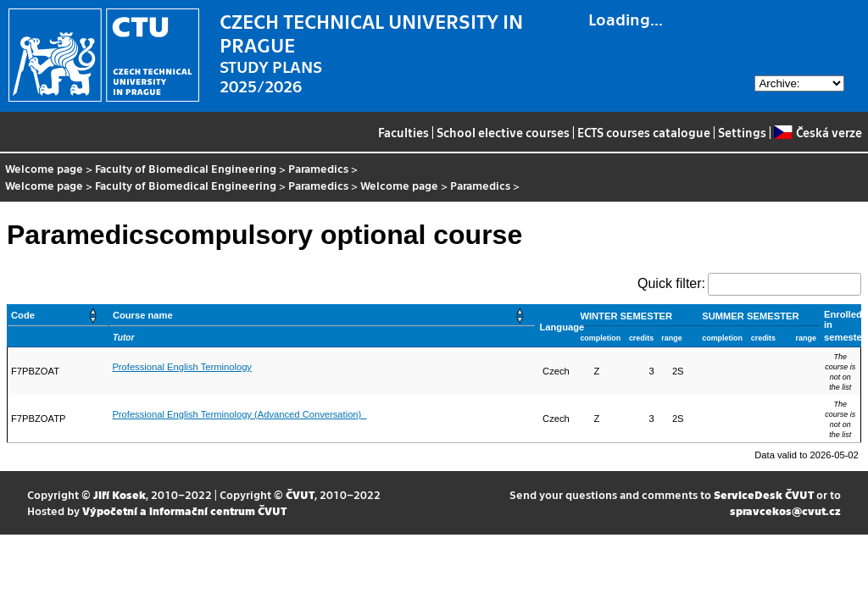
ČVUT (300, 494)
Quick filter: (671, 283)
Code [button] (23, 315)
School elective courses (503, 132)
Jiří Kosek (120, 494)
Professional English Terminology (182, 367)
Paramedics (318, 168)
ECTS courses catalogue (644, 132)
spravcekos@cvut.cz (785, 510)
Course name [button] (143, 315)
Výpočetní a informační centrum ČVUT (184, 510)
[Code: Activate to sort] (58, 316)
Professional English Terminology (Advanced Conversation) (239, 414)
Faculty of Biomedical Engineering (186, 168)
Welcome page (44, 168)
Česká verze (818, 132)
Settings (742, 132)
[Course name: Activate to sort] (322, 316)
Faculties (403, 132)
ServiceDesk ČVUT (764, 494)
